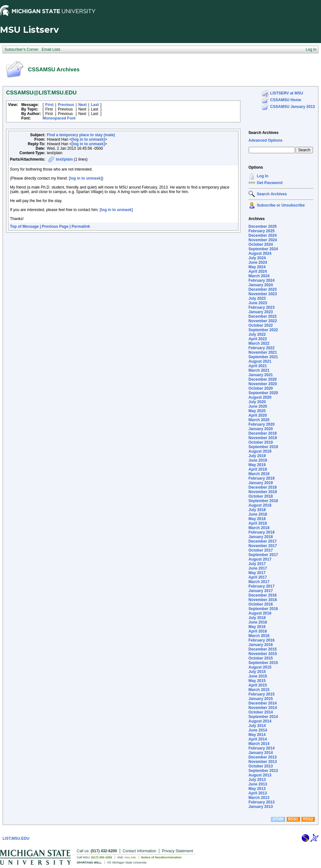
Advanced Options (265, 140)
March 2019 (259, 474)
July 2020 (257, 402)
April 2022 (258, 339)
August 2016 (260, 613)
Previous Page (55, 226)
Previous (66, 105)
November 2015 (263, 654)
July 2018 (257, 510)
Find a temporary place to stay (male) (81, 135)
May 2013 (257, 789)
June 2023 (258, 303)
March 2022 (259, 343)
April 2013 (258, 793)
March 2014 (259, 744)
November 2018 (263, 492)
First (49, 105)
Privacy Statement (177, 851)
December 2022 (263, 316)
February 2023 (261, 307)
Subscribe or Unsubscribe (281, 205)
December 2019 (263, 433)
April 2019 (258, 469)
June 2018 (258, 514)
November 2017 (263, 546)
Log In (263, 176)
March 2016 (259, 636)
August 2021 (260, 361)
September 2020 (263, 393)
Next (82, 105)
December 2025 (263, 226)
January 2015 (261, 699)
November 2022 (263, 321)
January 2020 (261, 429)
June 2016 (258, 622)
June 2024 (258, 262)
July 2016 (257, 618)
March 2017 (259, 582)
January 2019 (261, 483)
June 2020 (258, 406)
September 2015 (263, 663)
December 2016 (263, 595)
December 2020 (263, 379)
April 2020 (258, 415)
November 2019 (263, 438)
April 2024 (258, 271)
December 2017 (263, 541)
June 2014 (258, 730)
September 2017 (263, 555)
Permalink (81, 226)
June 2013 (258, 784)
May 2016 (257, 627)
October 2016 (261, 604)
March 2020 (259, 420)
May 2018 (257, 519)
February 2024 (261, 280)
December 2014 (263, 703)
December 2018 (263, 487)
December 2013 (263, 757)
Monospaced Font (59, 118)
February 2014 (261, 748)
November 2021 (263, 352)
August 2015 (260, 667)
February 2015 (261, 694)
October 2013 (261, 766)
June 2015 (258, 676)
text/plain (64, 159)
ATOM (278, 819)
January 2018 (261, 537)
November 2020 (263, 384)
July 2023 (257, 298)
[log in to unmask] (88, 139)
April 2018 (258, 523)
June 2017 (258, 568)
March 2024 (259, 276)
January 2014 (261, 753)
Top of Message (24, 226)
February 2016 (261, 640)
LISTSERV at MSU (287, 93)
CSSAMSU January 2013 (293, 107)
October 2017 (261, 550)
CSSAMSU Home (286, 100)
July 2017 (257, 564)
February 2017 (261, 586)
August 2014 (260, 721)
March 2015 (259, 690)
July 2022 (257, 334)
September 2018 (263, 501)
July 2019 (257, 456)
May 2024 (257, 267)
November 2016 (263, 600)
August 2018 (260, 505)
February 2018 (261, 532)
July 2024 (257, 258)
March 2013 (259, 798)
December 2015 (263, 649)
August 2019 (260, 451)
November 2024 (263, 240)
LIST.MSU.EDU (16, 838)
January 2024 (261, 285)
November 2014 (263, 708)
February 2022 (261, 348)
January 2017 (261, 591)
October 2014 (261, 712)
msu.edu (130, 857)
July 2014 (257, 726)
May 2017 (257, 573)
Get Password (270, 183)
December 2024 (263, 235)
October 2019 (261, 442)
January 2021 (261, 375)
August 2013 (260, 775)
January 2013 (261, 807)
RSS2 (308, 819)
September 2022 (263, 330)
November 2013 (263, 762)
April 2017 (258, 577)
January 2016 (261, 645)
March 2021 (259, 370)
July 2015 (257, 672)
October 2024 (261, 244)
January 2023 (261, 312)
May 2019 (257, 465)
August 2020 (260, 397)
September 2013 (263, 771)
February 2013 (261, 802)
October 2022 (261, 325)
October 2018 (261, 496)
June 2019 (258, 460)
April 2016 (258, 631)
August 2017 (260, 559)
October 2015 (261, 658)
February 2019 (261, 478)
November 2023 (263, 294)
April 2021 (258, 366)
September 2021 (263, 357)
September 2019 (263, 447)
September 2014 (263, 717)
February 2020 (261, 424)
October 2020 (261, 388)
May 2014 (257, 735)
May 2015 (257, 681)
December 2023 (263, 289)
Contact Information (139, 851)
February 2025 (261, 231)
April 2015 (258, 685)
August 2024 (260, 253)
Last (95, 105)
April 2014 (258, 739)
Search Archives (264, 133)
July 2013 (257, 780)
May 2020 (257, 411)
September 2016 (263, 609)
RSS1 (293, 819)
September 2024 (263, 249)
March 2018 (259, 528)
